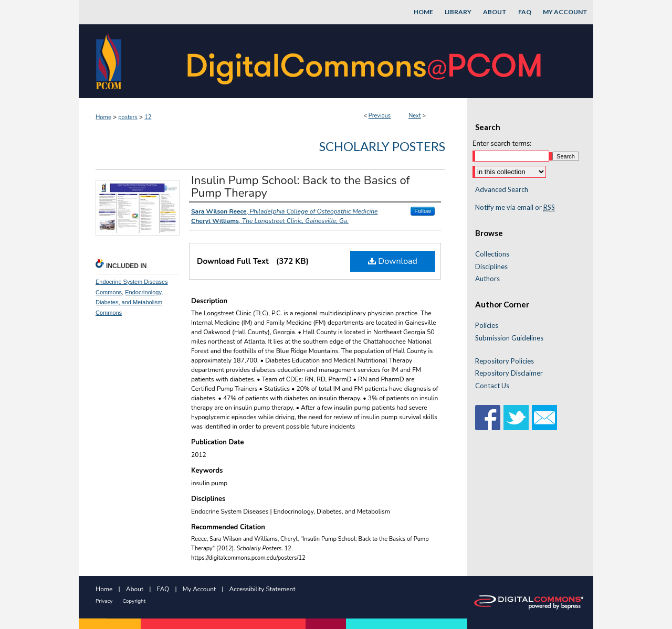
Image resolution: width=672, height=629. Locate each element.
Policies (487, 326)
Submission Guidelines (509, 338)
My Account (199, 589)
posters (128, 117)
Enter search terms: (502, 144)
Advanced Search (502, 189)
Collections (492, 254)
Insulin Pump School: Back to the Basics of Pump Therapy (301, 187)
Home (103, 117)
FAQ (163, 589)
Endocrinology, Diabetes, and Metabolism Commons (129, 303)
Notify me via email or (515, 208)
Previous (380, 116)
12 (148, 117)
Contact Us (492, 386)
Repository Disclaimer (509, 373)
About (135, 589)
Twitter (516, 418)
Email (544, 418)
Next (415, 116)
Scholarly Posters (382, 146)
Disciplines (491, 267)
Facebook (488, 418)
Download (393, 261)
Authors (487, 279)
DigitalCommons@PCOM (365, 61)
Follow (423, 211)
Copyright (134, 601)
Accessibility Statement (262, 589)
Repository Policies (505, 361)
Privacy (104, 601)
